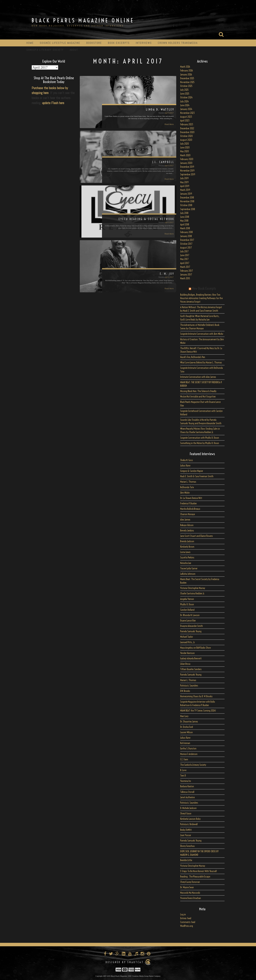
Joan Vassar (186, 835)
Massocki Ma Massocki (190, 893)
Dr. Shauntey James (189, 722)
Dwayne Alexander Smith (192, 626)
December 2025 (187, 78)
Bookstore (94, 43)
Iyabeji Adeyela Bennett (191, 658)
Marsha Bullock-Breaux (190, 509)
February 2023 (187, 124)
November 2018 (187, 201)
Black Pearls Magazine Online (83, 20)
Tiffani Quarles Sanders (191, 669)
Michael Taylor (187, 637)
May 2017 (184, 259)
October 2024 (186, 97)
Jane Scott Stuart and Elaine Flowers (197, 536)
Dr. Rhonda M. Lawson (190, 615)
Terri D (183, 776)
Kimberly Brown (187, 547)
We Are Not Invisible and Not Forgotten (198, 397)
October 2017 (186, 244)
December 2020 (187, 132)
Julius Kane (185, 466)
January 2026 (186, 75)
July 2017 (184, 251)
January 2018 (186, 236)
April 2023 (185, 121)
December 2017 (187, 240)
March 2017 (185, 267)
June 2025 (185, 94)
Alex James (185, 520)
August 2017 (186, 248)
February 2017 (186, 271)
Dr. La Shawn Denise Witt (191, 498)
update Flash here (53, 103)
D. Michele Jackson (188, 808)
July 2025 (184, 90)
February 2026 (187, 71)
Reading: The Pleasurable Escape (195, 877)
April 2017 (185, 263)
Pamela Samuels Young (191, 631)
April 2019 (185, 186)
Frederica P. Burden (188, 503)
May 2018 (184, 221)
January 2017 (186, 275)
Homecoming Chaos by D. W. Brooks (196, 696)
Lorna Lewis (185, 552)
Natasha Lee (186, 563)
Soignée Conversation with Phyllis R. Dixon (200, 438)
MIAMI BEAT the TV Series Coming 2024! (198, 711)
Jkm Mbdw (185, 493)
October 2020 (186, 136)
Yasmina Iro (186, 781)
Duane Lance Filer (188, 621)
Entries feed (186, 918)
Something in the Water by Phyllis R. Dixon (200, 443)
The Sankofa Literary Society (193, 765)
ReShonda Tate (187, 487)
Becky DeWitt (186, 830)
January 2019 (186, 194)
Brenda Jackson (187, 541)
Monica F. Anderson (189, 754)
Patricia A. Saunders (189, 686)
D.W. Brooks (185, 691)
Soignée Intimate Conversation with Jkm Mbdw (202, 334)
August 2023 (186, 117)
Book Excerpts (119, 43)
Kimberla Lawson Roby (190, 819)
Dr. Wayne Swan (187, 887)
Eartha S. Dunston (188, 749)
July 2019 (184, 178)
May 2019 (184, 182)
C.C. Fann (184, 759)
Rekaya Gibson (187, 525)
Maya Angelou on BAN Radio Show (196, 648)
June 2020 (185, 148)
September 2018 (188, 209)
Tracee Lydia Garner (189, 568)
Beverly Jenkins (187, 531)
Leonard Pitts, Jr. (188, 642)
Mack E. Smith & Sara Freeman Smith (197, 476)
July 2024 (184, 101)
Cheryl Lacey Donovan (190, 882)
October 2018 (186, 205)
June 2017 (185, 255)
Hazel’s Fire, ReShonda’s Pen (193, 357)
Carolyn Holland (187, 610)
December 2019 (187, 167)
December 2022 (187, 128)
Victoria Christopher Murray (193, 588)
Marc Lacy (184, 716)
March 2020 (185, 155)
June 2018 (185, 217)
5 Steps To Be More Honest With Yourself (199, 871)
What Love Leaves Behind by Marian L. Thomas (201, 363)
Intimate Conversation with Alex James (198, 377)
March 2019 (185, 190)
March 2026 (185, 67)
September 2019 (188, 174)
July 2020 (185, 144)
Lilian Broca (185, 664)
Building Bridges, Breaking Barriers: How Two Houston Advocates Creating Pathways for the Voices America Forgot (201, 298)
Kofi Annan (185, 743)
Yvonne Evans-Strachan (191, 898)
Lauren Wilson (186, 732)
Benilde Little (186, 860)
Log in (183, 914)
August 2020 (186, 140)
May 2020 (185, 151)
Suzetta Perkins (187, 558)
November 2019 (187, 171)
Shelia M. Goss (187, 460)
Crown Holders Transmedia (178, 43)
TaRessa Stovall (187, 792)
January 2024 (186, 109)
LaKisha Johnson (188, 574)
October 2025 (186, 86)
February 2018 (186, 232)
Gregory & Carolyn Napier (192, 471)
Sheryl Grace (186, 814)
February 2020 (187, 159)
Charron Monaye (188, 514)
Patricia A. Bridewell (189, 824)
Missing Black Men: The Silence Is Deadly (198, 391)
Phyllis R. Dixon (187, 604)
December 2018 (187, 198)
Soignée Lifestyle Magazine (60, 43)
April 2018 (185, 225)
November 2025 (187, 82)
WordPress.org (187, 926)
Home (30, 43)
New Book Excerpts (204, 288)
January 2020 (186, 163)
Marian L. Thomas (188, 482)
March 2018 (185, 228)
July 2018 (184, 213)
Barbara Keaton (187, 786)
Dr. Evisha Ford (187, 727)
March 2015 (185, 278)
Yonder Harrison (187, 653)
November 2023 (187, 113)
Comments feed (188, 922)
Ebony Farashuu (187, 846)
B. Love (183, 770)
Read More (169, 124)
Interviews (144, 43)
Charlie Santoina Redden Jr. (192, 593)
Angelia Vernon (187, 599)
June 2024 (185, 105)
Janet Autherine (187, 797)
